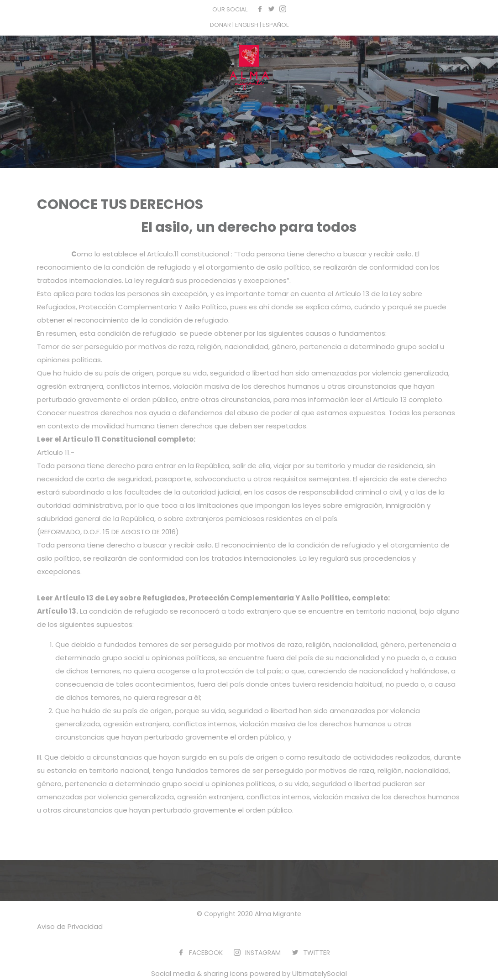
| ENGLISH (246, 25)
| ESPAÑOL (274, 25)
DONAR (221, 25)
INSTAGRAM (263, 953)
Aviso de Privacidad (70, 926)
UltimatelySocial (320, 973)
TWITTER (317, 953)
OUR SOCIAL (230, 9)
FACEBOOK (206, 953)
